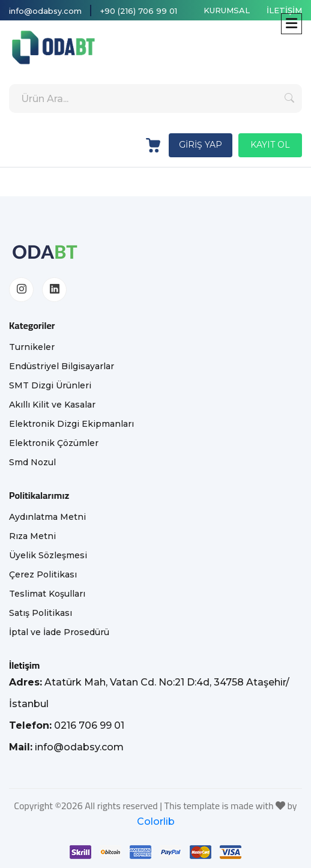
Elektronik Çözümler (54, 443)
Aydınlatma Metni (47, 517)
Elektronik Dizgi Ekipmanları (71, 424)
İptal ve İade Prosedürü (59, 632)
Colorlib (156, 821)
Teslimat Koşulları (47, 594)
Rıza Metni (32, 536)
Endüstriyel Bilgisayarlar (62, 366)
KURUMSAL (227, 10)
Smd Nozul (32, 462)
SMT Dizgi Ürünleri (50, 385)
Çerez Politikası (43, 574)
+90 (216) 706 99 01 (139, 11)
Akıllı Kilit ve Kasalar (52, 405)
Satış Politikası (41, 613)
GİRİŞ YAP (201, 145)
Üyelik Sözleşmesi (48, 555)
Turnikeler (32, 347)
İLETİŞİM (284, 10)
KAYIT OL (270, 145)
